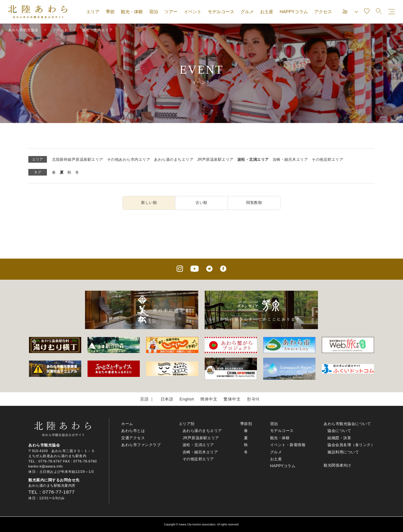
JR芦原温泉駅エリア (215, 160)
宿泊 (154, 12)
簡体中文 (209, 399)
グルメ (247, 12)
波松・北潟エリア (253, 160)
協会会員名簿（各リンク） (351, 445)
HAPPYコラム (294, 12)
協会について (339, 431)
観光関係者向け (338, 465)
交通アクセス (133, 438)
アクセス (323, 12)
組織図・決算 (339, 438)
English (187, 399)
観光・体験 (132, 12)
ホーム (127, 424)
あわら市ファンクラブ (141, 445)
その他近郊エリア (327, 160)
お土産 (267, 12)
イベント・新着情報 (288, 445)
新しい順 (149, 203)
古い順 (201, 203)
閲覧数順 (254, 203)
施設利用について (343, 452)
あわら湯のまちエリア (174, 160)
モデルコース (221, 12)
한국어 (253, 399)
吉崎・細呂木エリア (290, 160)
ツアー (171, 12)
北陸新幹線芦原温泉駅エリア (78, 160)
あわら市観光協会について (347, 424)
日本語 (167, 399)
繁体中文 (232, 399)
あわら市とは (133, 431)
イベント (193, 12)
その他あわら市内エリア (129, 160)
